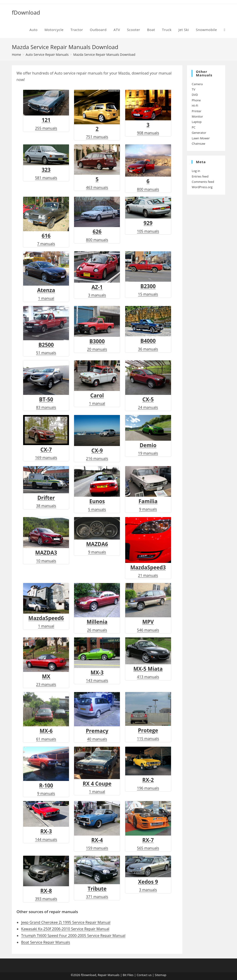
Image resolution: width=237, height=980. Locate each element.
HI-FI (195, 106)
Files (130, 975)
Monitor (197, 116)
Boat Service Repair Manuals (46, 942)
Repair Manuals (109, 975)
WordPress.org (202, 187)
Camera (197, 84)
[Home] (16, 55)
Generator (199, 133)
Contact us (144, 975)
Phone (196, 100)
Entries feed (200, 176)
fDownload (26, 12)
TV (193, 89)
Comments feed (203, 182)
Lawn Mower (201, 138)
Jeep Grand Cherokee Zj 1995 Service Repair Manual (66, 922)
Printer (196, 111)
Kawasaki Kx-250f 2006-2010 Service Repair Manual (65, 929)
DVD (195, 95)
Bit (125, 975)
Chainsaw (198, 144)
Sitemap (161, 975)
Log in (196, 171)
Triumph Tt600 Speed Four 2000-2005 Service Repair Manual (73, 936)
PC (193, 127)
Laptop (196, 122)
